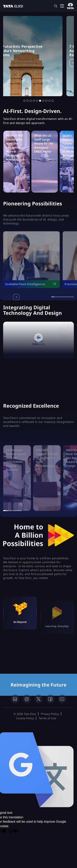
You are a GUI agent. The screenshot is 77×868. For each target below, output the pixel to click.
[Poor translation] (13, 832)
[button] (24, 101)
